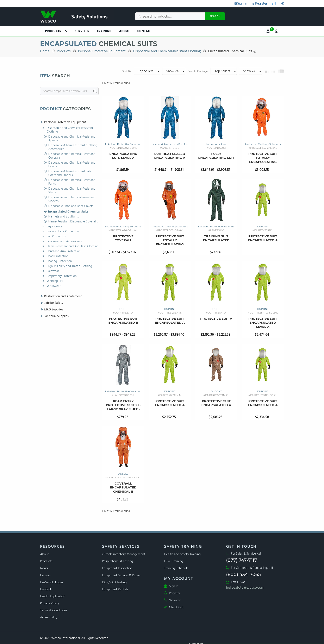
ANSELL (123, 474)
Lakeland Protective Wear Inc (123, 144)
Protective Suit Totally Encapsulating (263, 158)
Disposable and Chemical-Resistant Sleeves (72, 200)
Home (45, 51)
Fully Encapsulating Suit (216, 156)
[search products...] (170, 16)
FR (282, 4)
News (44, 568)
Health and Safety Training (182, 554)
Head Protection (58, 257)
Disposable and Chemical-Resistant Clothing (167, 51)
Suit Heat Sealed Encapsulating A (170, 156)
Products (64, 51)
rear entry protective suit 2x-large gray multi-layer (123, 405)
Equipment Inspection (117, 568)
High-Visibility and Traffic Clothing (69, 266)
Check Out (174, 607)
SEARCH (215, 16)
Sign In (240, 4)
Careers (45, 575)
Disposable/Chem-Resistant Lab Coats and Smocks (70, 173)
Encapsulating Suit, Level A (123, 156)
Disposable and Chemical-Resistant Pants (72, 182)
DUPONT (263, 226)
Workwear (54, 286)
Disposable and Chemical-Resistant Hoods (72, 165)
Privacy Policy (50, 604)
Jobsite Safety (54, 303)
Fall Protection (56, 237)
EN (274, 4)
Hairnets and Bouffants (64, 217)
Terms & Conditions (54, 611)
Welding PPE (55, 281)
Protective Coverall (123, 238)
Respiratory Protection (62, 276)
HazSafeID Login (51, 582)
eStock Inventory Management (124, 554)
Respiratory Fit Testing (118, 561)
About (125, 31)
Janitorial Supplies (56, 316)
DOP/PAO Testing (114, 582)
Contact (145, 31)
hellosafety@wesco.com (245, 588)
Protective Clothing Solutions (263, 144)
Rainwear (53, 271)
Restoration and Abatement (63, 297)
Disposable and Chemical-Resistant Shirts (72, 191)
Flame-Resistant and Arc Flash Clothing (73, 247)
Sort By (180, 71)
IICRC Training (174, 561)
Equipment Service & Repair (121, 575)
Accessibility (49, 618)
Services (82, 31)
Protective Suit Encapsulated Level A (263, 323)
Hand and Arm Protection (64, 252)
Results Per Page (226, 71)
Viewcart (173, 600)
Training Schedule (176, 568)
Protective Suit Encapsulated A (263, 238)
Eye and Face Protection (63, 232)
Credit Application (53, 596)
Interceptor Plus (216, 144)
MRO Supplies (54, 310)
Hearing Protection (59, 261)
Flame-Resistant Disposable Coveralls (73, 222)
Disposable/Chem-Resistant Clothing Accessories (73, 147)
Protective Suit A (216, 319)
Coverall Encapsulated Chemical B (123, 487)
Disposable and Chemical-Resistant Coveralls (72, 156)
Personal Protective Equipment (102, 51)
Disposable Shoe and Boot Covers (71, 206)
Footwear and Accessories (64, 242)
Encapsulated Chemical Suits (230, 51)
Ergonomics (54, 227)
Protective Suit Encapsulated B (123, 321)
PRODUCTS (53, 31)
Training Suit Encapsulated (216, 238)
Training (104, 31)
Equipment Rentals (115, 589)
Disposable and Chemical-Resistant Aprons (72, 139)
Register (259, 4)
